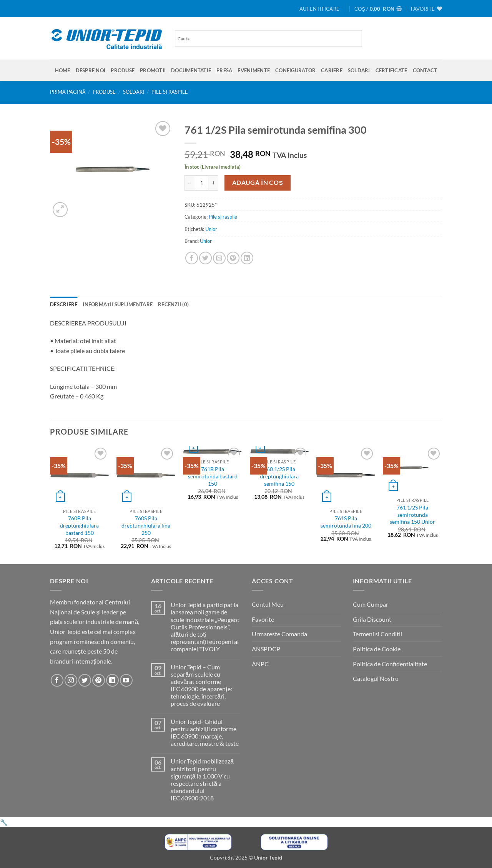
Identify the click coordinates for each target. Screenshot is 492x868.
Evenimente (254, 70)
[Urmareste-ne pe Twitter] (85, 680)
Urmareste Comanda (279, 634)
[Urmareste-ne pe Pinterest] (99, 680)
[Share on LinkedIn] (247, 258)
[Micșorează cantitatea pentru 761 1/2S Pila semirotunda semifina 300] (189, 183)
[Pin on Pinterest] (233, 258)
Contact (425, 70)
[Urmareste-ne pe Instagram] (71, 680)
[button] (319, 9)
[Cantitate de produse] (201, 183)
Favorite (263, 619)
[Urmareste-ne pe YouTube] (126, 680)
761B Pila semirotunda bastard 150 (213, 476)
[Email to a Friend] (219, 258)
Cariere (332, 70)
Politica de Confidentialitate (390, 664)
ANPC (260, 664)
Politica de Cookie (377, 649)
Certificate (391, 70)
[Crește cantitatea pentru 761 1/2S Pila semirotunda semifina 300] (214, 183)
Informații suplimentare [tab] (118, 304)
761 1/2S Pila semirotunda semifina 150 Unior (412, 514)
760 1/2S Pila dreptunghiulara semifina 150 (279, 476)
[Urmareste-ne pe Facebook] (57, 680)
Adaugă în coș (258, 183)
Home (63, 70)
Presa (224, 70)
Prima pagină (68, 92)
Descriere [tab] (64, 304)
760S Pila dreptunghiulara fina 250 (146, 525)
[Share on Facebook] (192, 258)
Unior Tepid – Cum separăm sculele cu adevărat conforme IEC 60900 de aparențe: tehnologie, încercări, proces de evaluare (201, 685)
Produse (123, 70)
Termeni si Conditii (377, 634)
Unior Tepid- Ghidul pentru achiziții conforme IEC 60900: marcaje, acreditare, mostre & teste (205, 733)
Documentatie (191, 70)
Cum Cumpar (371, 604)
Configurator (295, 70)
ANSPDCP (266, 649)
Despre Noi (91, 70)
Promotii (153, 70)
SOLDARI (359, 70)
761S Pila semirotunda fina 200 (346, 522)
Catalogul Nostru (376, 678)
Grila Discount (372, 619)
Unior (211, 229)
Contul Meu (268, 604)
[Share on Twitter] (205, 258)
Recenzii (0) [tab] (173, 304)
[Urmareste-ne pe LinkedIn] (112, 680)
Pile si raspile (170, 92)
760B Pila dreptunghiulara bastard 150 (79, 525)
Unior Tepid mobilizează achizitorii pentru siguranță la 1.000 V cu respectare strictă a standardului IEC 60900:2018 (202, 779)
